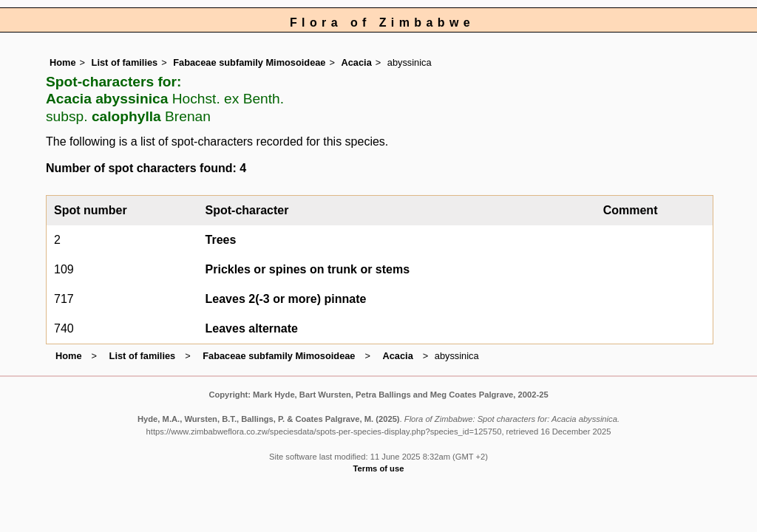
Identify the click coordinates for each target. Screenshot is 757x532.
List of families (125, 62)
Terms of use (379, 468)
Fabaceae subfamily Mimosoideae (249, 62)
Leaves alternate (252, 328)
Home (63, 62)
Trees (221, 240)
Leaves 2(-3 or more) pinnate (286, 299)
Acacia (357, 62)
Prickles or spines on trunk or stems (308, 269)
